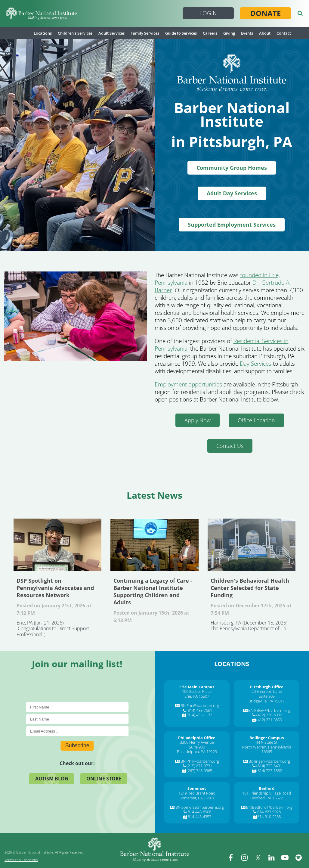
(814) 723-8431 (269, 766)
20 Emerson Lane (267, 691)
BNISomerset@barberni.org (200, 807)
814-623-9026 (269, 812)
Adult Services (111, 33)
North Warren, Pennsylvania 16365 (267, 749)
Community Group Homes (232, 168)
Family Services (145, 33)
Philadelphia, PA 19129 (197, 752)
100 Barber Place (197, 691)
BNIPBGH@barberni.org (269, 710)
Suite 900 (197, 747)
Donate (266, 13)
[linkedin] (271, 857)
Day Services (256, 364)
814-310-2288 (269, 817)
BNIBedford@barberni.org (269, 807)
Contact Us (230, 446)
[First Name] (77, 707)
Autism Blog (52, 779)
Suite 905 (267, 696)
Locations (43, 33)
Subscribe (77, 746)
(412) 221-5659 (269, 720)
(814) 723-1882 (269, 770)
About (265, 33)
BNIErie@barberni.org (200, 705)
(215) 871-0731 (199, 766)
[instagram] (244, 857)
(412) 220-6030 (269, 715)
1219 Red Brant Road (197, 793)
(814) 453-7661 (199, 710)
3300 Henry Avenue (197, 742)
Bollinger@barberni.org (269, 761)
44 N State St (267, 742)
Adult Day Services (232, 193)
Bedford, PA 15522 (267, 798)
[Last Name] (77, 719)
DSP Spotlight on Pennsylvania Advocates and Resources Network (57, 545)
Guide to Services (181, 33)
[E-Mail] (77, 731)
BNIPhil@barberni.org (200, 761)
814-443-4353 (199, 817)
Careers (210, 33)
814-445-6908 (199, 812)
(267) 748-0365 (199, 770)
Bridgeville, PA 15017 (267, 701)
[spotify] (298, 857)
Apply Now (198, 420)
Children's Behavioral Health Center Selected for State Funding (252, 545)
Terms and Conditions (21, 860)
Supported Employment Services (232, 225)
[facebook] (231, 857)
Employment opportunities (188, 384)
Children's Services (75, 33)
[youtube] (285, 857)
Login (208, 13)
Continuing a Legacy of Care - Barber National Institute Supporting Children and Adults (154, 545)
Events (247, 33)
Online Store (104, 779)
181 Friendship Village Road (267, 793)
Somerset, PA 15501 (197, 798)
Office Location (256, 420)
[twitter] (258, 857)
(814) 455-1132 (199, 715)
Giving (229, 33)
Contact (284, 33)
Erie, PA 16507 (197, 696)
